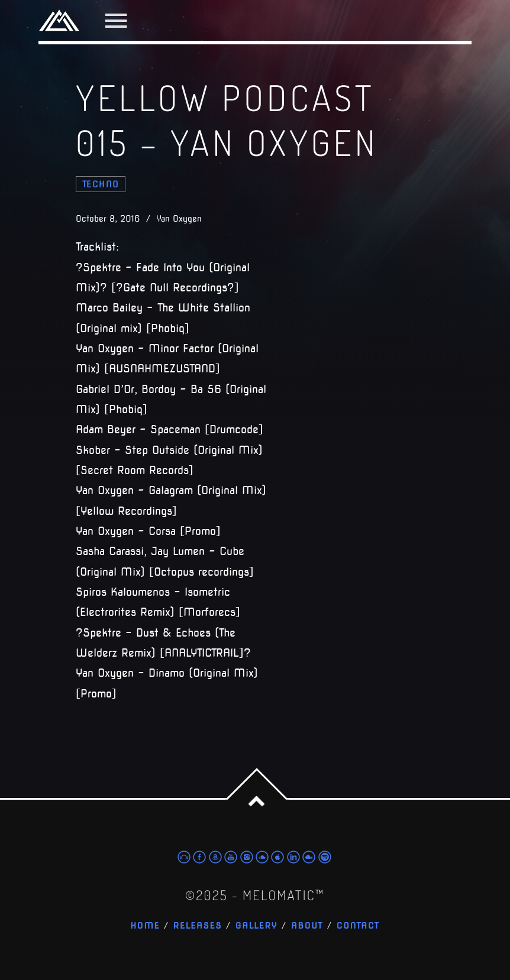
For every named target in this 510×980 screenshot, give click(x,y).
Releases (198, 926)
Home (145, 926)
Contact (358, 926)
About (307, 926)
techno (101, 184)
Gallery (257, 926)
